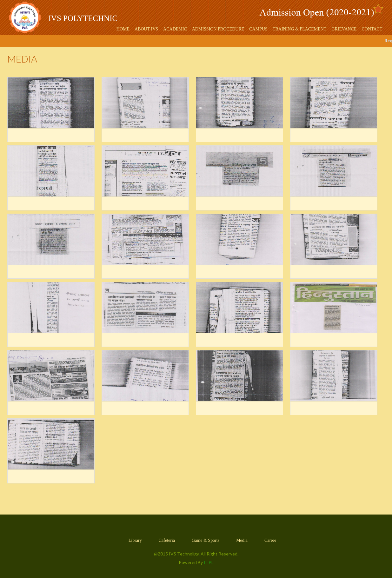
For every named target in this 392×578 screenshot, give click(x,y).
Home (123, 29)
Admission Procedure (218, 29)
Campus (258, 29)
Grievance (344, 29)
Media (242, 540)
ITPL (209, 562)
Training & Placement (300, 29)
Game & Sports (206, 540)
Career (270, 540)
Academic (175, 29)
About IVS (146, 29)
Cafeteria (167, 540)
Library (135, 540)
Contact (372, 29)
